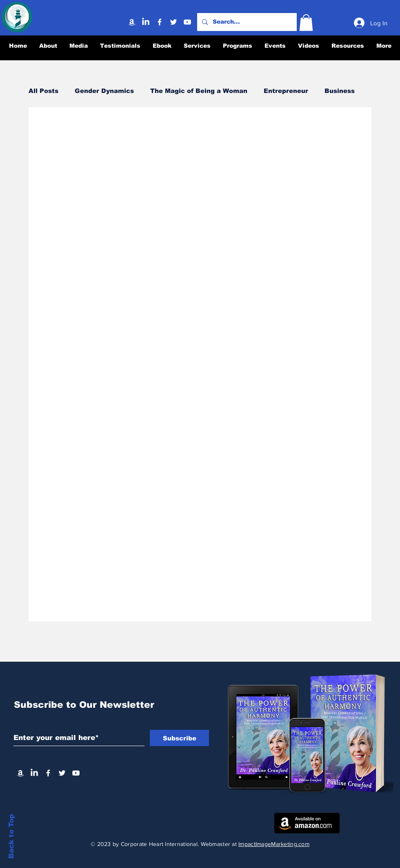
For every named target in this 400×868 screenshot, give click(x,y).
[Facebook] (160, 22)
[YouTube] (187, 22)
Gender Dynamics (104, 91)
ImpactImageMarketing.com (274, 844)
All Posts (43, 91)
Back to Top (11, 836)
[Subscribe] (179, 738)
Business (340, 91)
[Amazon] (132, 22)
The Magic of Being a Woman (199, 91)
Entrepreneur (286, 91)
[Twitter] (173, 22)
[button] (306, 23)
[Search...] (246, 22)
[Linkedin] (146, 22)
